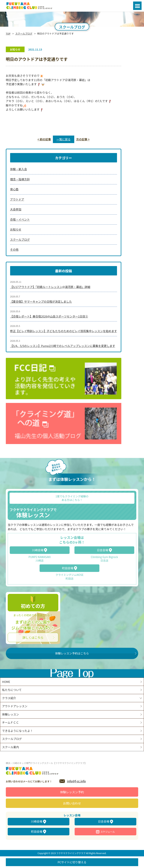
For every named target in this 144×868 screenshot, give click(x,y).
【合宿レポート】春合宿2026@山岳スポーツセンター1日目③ (49, 316)
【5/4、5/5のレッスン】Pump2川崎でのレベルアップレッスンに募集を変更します (63, 346)
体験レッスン (10, 714)
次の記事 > (83, 139)
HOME (6, 682)
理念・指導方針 (20, 179)
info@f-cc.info (76, 781)
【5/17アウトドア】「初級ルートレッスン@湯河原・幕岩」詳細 (50, 287)
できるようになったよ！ (18, 731)
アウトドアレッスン (15, 706)
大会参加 (16, 209)
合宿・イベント (20, 219)
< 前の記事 (44, 139)
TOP (8, 34)
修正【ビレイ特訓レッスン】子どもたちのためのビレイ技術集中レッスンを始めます (64, 331)
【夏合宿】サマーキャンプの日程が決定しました (41, 301)
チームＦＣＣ (10, 722)
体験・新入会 (19, 169)
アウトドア (17, 199)
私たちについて (12, 690)
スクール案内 (10, 747)
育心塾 (14, 189)
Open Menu (137, 6)
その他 (14, 249)
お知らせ (16, 229)
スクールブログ (24, 34)
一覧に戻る (63, 139)
